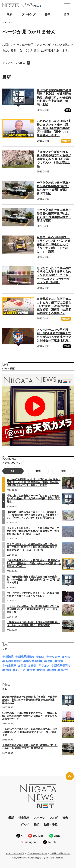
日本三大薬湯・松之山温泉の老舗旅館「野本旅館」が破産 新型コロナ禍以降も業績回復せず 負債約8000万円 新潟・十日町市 (33, 547)
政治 (53, 670)
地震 (60, 661)
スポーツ (39, 818)
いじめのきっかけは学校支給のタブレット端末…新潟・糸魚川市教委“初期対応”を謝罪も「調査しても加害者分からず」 (54, 128)
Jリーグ (20, 670)
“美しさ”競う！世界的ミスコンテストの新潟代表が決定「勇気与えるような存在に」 (33, 594)
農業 (34, 666)
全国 (66, 14)
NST (42, 657)
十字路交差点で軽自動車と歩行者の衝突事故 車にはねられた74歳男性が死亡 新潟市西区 (54, 188)
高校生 (65, 670)
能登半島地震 (34, 661)
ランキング (28, 14)
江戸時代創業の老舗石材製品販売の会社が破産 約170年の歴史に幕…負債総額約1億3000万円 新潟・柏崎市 (33, 580)
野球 (8, 670)
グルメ (45, 666)
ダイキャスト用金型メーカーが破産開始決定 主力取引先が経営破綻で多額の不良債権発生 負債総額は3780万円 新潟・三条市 (33, 531)
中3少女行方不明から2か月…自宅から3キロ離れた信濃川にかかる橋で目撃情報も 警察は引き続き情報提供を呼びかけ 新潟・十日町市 (34, 482)
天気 (33, 670)
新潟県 (9, 657)
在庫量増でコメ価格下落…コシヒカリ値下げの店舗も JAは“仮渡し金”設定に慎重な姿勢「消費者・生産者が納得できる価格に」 (55, 306)
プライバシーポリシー (37, 853)
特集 (47, 14)
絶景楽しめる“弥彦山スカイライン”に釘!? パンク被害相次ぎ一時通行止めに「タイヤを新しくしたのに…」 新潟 (53, 244)
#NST (68, 657)
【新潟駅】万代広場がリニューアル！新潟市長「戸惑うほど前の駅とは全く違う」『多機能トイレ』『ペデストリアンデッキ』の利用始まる (33, 515)
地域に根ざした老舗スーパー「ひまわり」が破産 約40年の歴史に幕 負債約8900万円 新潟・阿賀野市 (34, 499)
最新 (9, 14)
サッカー (55, 657)
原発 (50, 661)
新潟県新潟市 (26, 657)
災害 (24, 666)
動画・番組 (51, 825)
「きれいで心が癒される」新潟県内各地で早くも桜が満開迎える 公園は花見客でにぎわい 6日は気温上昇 (54, 159)
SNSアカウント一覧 (15, 853)
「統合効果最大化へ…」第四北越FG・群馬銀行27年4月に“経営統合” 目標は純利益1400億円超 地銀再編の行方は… (34, 563)
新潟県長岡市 (62, 666)
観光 (43, 670)
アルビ (67, 346)
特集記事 (66, 141)
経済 (68, 110)
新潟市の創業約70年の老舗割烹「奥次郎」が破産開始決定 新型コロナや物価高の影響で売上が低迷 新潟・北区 (54, 97)
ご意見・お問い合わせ (60, 853)
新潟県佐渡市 (13, 661)
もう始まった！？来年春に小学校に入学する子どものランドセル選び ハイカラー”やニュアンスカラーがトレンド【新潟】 (54, 275)
